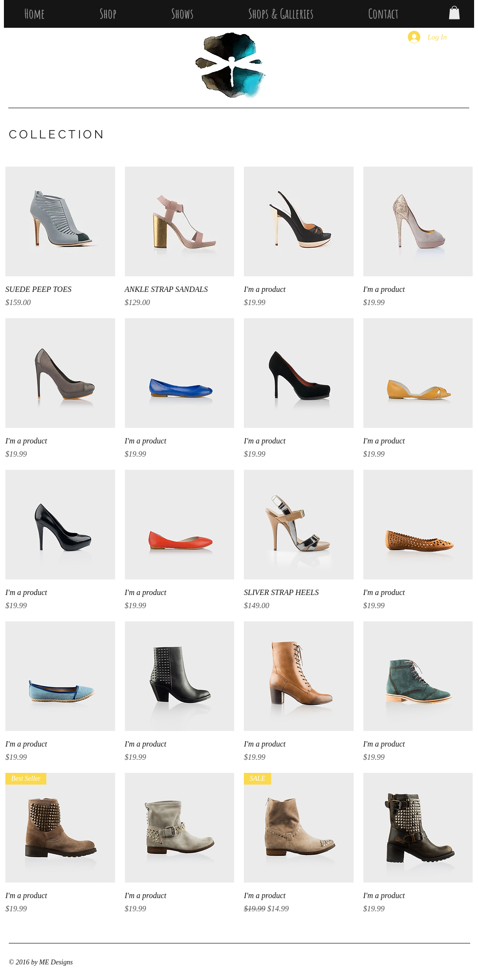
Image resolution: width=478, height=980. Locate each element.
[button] (454, 12)
